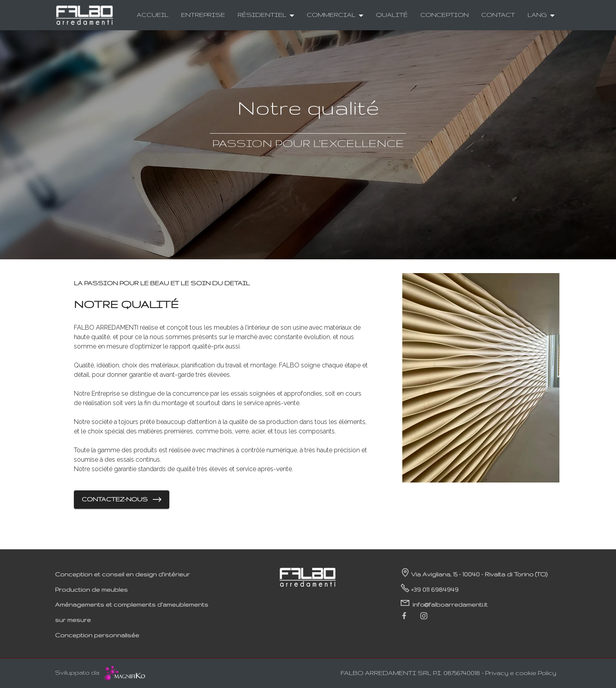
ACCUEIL (153, 15)
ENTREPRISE (203, 15)
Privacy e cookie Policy (521, 673)
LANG (537, 15)
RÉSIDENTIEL (262, 15)
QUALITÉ (392, 15)
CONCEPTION (445, 15)
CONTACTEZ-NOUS (122, 500)
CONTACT (498, 15)
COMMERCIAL (331, 15)
